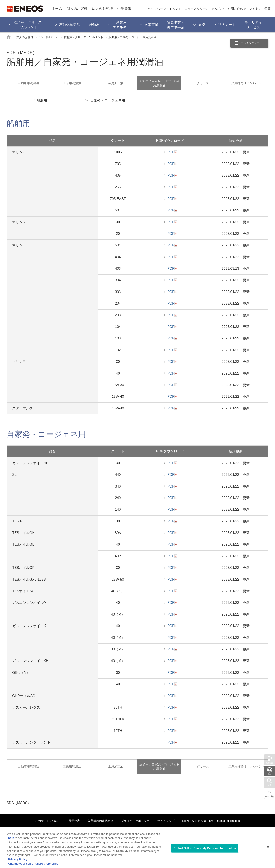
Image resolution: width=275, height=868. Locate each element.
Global (270, 774)
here (11, 838)
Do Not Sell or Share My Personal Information (211, 821)
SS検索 (270, 763)
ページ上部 (270, 796)
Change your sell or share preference (33, 864)
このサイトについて (48, 821)
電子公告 (74, 821)
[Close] (268, 847)
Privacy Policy (18, 859)
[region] (137, 848)
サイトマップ (166, 821)
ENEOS (25, 9)
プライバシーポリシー (135, 821)
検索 (270, 785)
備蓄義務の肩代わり (101, 821)
